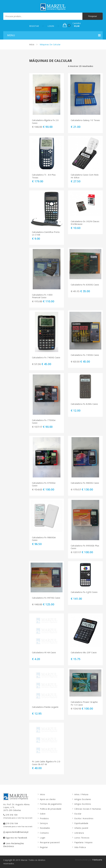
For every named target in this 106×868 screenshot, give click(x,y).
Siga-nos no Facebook (15, 838)
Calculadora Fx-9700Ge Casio (44, 484)
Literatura (79, 833)
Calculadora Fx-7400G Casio (46, 357)
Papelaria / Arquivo (84, 842)
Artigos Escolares (83, 799)
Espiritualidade (81, 823)
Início (32, 44)
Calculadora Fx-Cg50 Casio (84, 592)
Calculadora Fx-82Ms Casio (84, 404)
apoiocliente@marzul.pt (16, 832)
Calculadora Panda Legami (45, 707)
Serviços (44, 823)
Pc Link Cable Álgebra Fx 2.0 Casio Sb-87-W (46, 763)
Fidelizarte (97, 860)
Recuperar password (50, 842)
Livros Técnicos (82, 838)
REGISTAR (34, 26)
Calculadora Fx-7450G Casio (85, 355)
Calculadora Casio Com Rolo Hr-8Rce (85, 176)
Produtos (44, 818)
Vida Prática (80, 847)
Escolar (78, 814)
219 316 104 (18, 816)
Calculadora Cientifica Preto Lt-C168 (46, 233)
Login (43, 838)
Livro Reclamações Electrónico (14, 845)
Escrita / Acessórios (84, 818)
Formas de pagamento (51, 804)
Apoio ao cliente (48, 799)
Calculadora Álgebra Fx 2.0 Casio (45, 122)
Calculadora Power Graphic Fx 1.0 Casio (84, 703)
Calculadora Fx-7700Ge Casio (44, 422)
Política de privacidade (51, 809)
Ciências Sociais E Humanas (88, 809)
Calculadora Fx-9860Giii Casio (44, 539)
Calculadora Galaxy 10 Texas (85, 120)
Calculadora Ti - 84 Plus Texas (44, 176)
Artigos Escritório (83, 804)
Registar (44, 847)
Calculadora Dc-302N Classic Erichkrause (85, 223)
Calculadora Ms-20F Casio (84, 652)
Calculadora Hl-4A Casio (44, 652)
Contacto (44, 833)
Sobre (43, 814)
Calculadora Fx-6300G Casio (85, 285)
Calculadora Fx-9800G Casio (85, 483)
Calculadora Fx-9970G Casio (46, 598)
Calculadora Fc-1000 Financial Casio (42, 296)
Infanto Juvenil (81, 828)
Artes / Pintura (81, 794)
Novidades (45, 828)
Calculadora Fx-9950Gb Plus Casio (85, 547)
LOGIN (51, 26)
